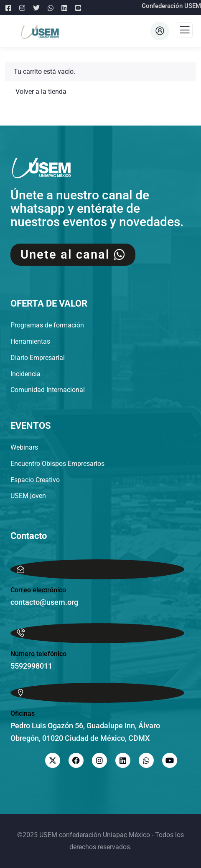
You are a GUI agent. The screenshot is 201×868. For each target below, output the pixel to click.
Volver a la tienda (40, 92)
